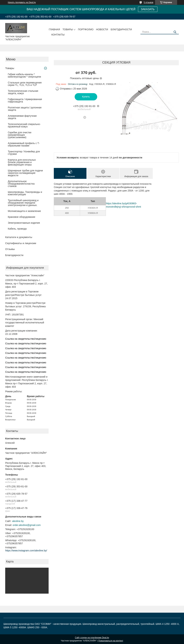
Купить (86, 97)
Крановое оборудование (22, 217)
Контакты (58, 35)
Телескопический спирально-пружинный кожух (24, 125)
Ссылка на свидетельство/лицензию (26, 339)
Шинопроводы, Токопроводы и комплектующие (25, 193)
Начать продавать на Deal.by (22, 2)
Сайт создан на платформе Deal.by (92, 638)
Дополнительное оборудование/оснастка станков (21, 184)
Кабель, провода (17, 229)
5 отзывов (149, 2)
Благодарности (121, 29)
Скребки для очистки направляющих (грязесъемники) (20, 135)
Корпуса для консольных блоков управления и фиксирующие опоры (22, 162)
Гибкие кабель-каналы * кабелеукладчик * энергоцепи (24, 75)
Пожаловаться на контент (111, 641)
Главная (54, 29)
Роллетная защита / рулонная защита (25, 109)
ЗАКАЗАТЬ (148, 9)
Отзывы (10, 249)
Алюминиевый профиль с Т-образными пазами (24, 144)
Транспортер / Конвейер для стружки (24, 153)
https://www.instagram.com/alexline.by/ (26, 551)
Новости (102, 29)
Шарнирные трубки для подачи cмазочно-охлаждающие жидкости (25, 173)
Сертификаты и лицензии (21, 243)
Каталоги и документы (19, 237)
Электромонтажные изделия (24, 223)
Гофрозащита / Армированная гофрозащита (25, 100)
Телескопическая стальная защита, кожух (23, 92)
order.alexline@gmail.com (27, 525)
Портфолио (86, 29)
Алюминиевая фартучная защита (22, 117)
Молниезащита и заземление (24, 211)
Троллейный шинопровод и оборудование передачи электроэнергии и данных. (23, 203)
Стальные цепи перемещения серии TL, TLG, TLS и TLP (25, 84)
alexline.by (18, 521)
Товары (68, 29)
